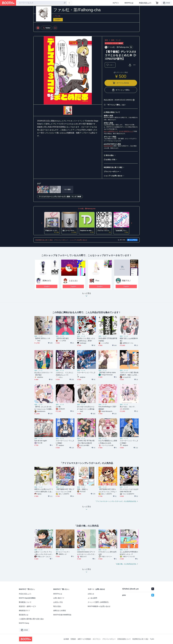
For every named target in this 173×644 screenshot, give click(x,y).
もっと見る (86, 295)
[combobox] (42, 3)
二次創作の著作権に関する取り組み (31, 619)
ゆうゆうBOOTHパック (126, 131)
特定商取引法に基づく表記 (113, 167)
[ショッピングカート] (157, 3)
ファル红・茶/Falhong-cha (87, 209)
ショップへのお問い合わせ (113, 176)
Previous (42, 223)
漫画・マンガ (116, 40)
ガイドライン (97, 639)
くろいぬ (57, 16)
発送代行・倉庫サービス (27, 606)
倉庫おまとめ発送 (60, 611)
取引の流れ (110, 155)
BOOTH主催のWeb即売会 (62, 615)
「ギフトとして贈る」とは (115, 105)
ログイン (116, 3)
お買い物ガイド (59, 598)
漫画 (106, 40)
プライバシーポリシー (112, 172)
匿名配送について (25, 602)
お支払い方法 (111, 160)
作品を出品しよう (145, 3)
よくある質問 (92, 598)
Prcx (97, 281)
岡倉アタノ (126, 281)
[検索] (65, 3)
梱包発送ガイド (24, 611)
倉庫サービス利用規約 (84, 639)
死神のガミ (47, 281)
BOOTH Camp (24, 623)
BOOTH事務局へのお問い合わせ (99, 606)
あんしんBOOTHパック (111, 131)
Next (131, 223)
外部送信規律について (124, 639)
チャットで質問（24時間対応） (99, 602)
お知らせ (91, 594)
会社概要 (66, 639)
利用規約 (73, 639)
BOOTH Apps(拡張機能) (27, 598)
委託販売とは (24, 615)
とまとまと (73, 281)
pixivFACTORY (108, 146)
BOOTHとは (129, 3)
